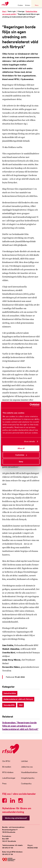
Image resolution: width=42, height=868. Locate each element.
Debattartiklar (10, 693)
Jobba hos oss (27, 767)
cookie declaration (20, 430)
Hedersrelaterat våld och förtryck (18, 699)
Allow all (21, 448)
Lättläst (24, 761)
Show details (29, 441)
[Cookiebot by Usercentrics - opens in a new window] (30, 405)
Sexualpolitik (9, 705)
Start (4, 11)
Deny (21, 462)
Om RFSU (6, 761)
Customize (21, 455)
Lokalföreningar (9, 778)
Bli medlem (7, 767)
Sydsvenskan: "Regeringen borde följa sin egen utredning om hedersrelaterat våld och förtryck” (20, 726)
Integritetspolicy (28, 778)
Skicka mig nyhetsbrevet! (16, 818)
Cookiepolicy (26, 784)
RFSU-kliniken (8, 772)
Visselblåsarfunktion (29, 772)
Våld (21, 705)
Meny (37, 4)
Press (4, 784)
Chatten (20, 4)
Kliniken (28, 4)
